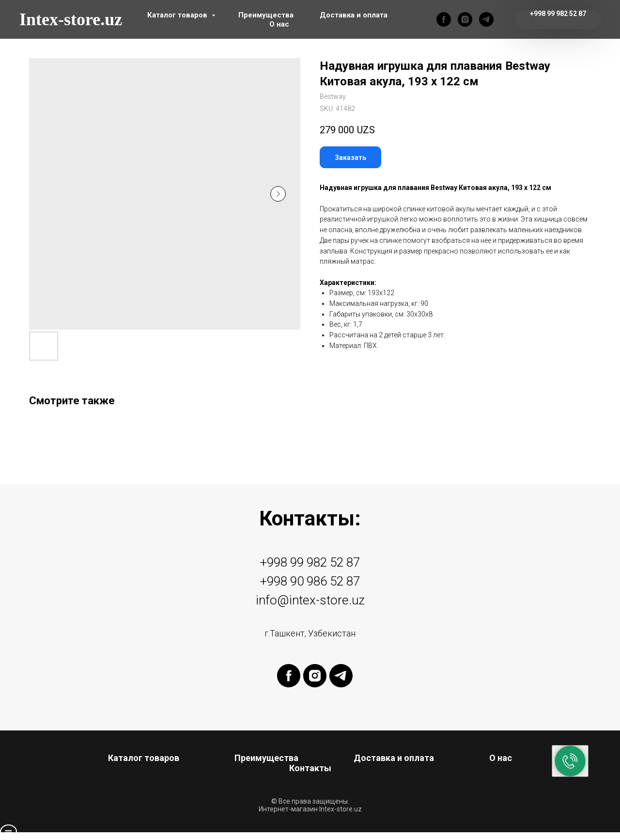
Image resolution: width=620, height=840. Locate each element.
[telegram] (486, 19)
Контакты (310, 768)
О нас (279, 24)
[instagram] (465, 19)
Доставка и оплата (354, 15)
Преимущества (266, 15)
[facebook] (444, 19)
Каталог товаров (178, 15)
